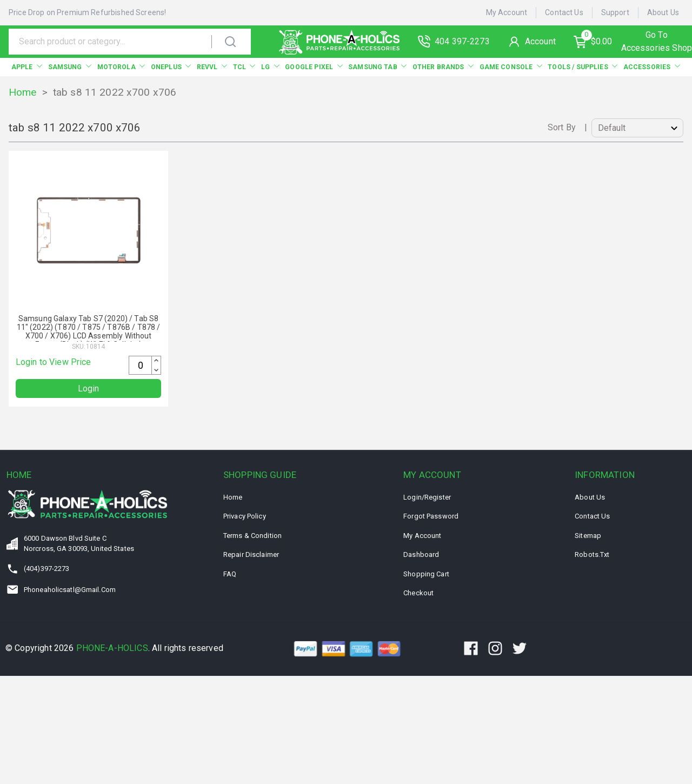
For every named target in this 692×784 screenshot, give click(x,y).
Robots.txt (592, 554)
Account (540, 41)
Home (23, 92)
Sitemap (588, 536)
